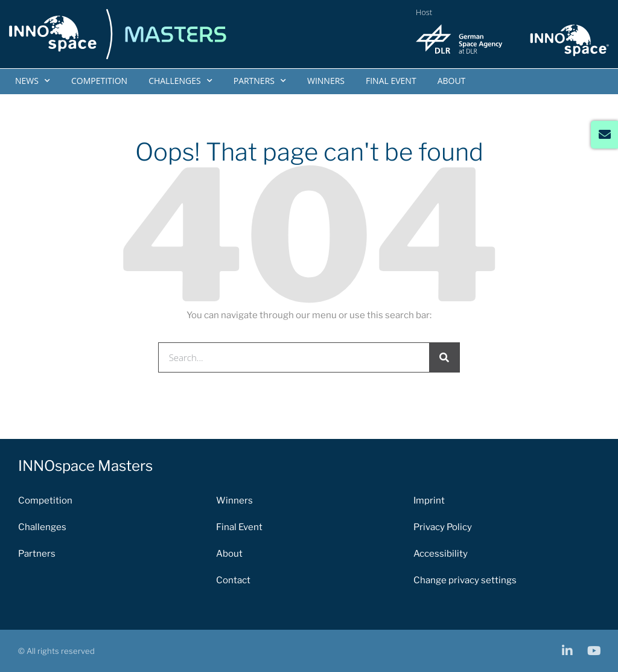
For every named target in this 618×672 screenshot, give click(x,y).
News (33, 81)
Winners (326, 81)
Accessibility (441, 554)
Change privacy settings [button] (465, 580)
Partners (260, 81)
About (452, 81)
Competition (99, 81)
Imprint (429, 501)
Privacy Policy (443, 527)
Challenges (180, 81)
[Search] (444, 357)
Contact (233, 580)
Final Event (391, 81)
